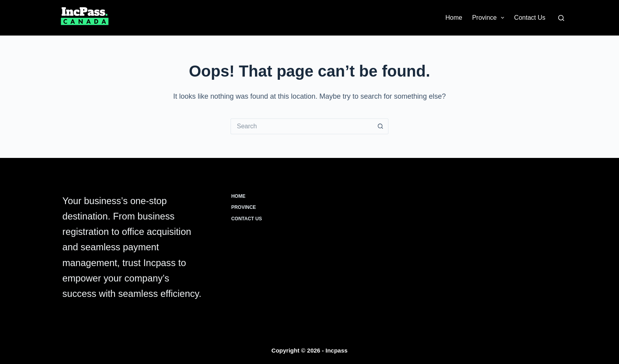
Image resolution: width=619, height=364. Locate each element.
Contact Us (530, 18)
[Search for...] (302, 126)
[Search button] (381, 126)
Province (490, 18)
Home (454, 18)
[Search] (561, 18)
